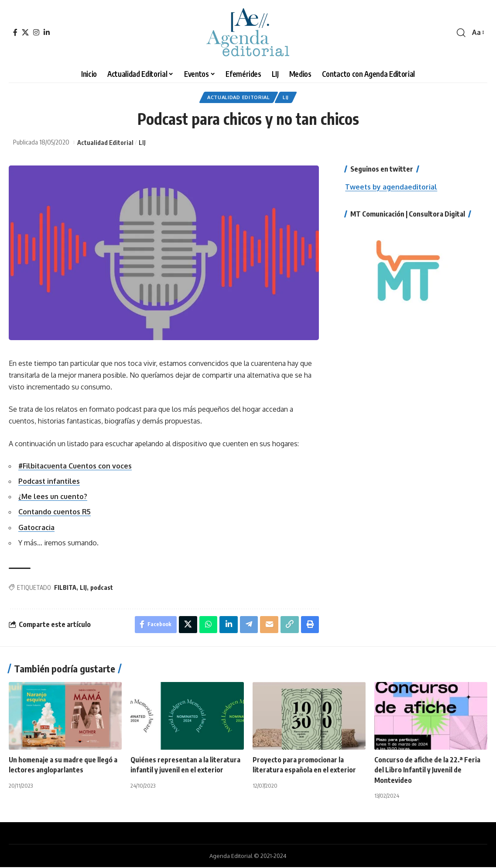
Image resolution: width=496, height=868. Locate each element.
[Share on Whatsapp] (207, 625)
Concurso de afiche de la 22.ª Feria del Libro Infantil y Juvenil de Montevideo (427, 771)
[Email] (269, 625)
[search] (461, 33)
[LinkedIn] (47, 32)
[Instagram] (36, 32)
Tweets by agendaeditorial (392, 187)
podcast (102, 588)
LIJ (288, 98)
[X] (25, 32)
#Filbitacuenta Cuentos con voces (76, 466)
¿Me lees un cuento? (53, 497)
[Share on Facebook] (154, 625)
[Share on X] (187, 625)
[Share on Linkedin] (228, 625)
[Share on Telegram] (248, 625)
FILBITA (65, 588)
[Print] (310, 625)
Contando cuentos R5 (55, 513)
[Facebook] (15, 32)
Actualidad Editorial (238, 98)
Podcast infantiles (50, 482)
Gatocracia (37, 528)
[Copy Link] (289, 625)
